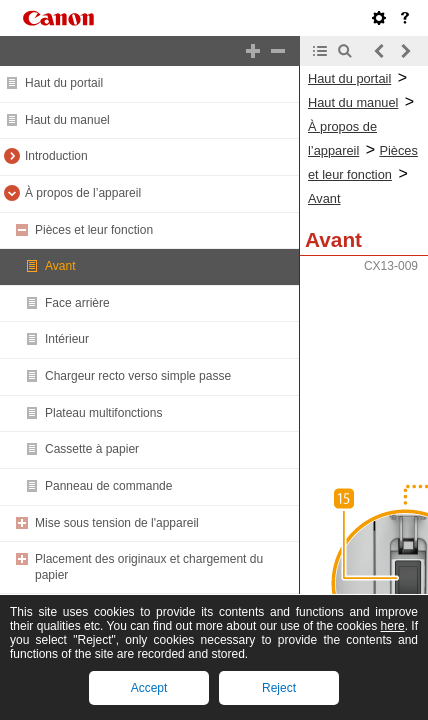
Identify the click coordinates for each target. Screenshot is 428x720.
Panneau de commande (108, 486)
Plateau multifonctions (103, 413)
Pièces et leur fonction (94, 230)
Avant (60, 266)
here (393, 626)
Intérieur (67, 339)
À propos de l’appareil (83, 193)
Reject (279, 688)
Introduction (56, 156)
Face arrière (77, 303)
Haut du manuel (67, 120)
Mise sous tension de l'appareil (117, 523)
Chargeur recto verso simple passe (138, 376)
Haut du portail (64, 83)
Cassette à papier (92, 449)
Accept (149, 688)
